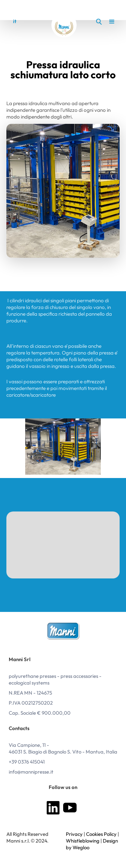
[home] (64, 25)
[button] (109, 22)
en (26, 22)
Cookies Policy (101, 834)
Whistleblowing (83, 841)
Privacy (74, 834)
